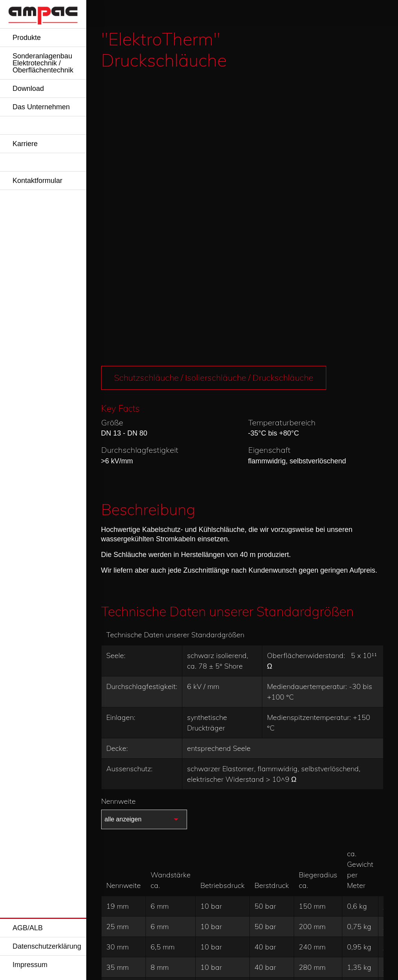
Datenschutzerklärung (47, 946)
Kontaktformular (37, 181)
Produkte (27, 38)
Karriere (25, 144)
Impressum (30, 965)
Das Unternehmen (41, 107)
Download (28, 89)
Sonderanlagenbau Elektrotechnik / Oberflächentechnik (43, 63)
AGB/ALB (28, 928)
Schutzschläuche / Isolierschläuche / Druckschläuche (216, 89)
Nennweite (118, 513)
